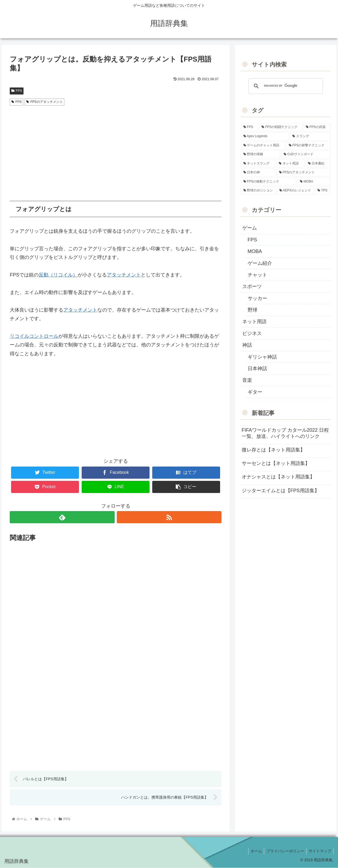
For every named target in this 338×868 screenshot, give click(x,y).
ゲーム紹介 (260, 263)
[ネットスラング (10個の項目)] (258, 164)
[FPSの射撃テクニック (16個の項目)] (308, 146)
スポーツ (252, 286)
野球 (253, 310)
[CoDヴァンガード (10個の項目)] (306, 154)
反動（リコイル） (58, 275)
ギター (255, 392)
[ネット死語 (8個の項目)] (290, 164)
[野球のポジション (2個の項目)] (259, 191)
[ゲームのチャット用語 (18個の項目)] (263, 146)
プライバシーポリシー (283, 851)
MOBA (255, 251)
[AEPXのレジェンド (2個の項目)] (295, 191)
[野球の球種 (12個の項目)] (261, 154)
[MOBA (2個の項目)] (314, 182)
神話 (247, 345)
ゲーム (250, 228)
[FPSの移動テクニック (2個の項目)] (269, 182)
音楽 (247, 380)
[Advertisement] (116, 148)
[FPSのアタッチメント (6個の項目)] (304, 173)
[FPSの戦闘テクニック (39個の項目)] (281, 127)
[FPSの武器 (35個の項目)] (317, 127)
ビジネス (252, 333)
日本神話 (257, 369)
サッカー (257, 298)
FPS (17, 91)
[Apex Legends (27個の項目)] (265, 136)
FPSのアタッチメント (44, 102)
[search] (285, 86)
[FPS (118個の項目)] (250, 127)
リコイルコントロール (34, 336)
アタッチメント (124, 275)
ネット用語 (254, 322)
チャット (257, 275)
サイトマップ (319, 851)
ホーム (253, 851)
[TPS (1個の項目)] (323, 191)
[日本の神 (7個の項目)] (258, 173)
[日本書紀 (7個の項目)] (318, 164)
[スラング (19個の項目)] (310, 136)
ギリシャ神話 (262, 357)
